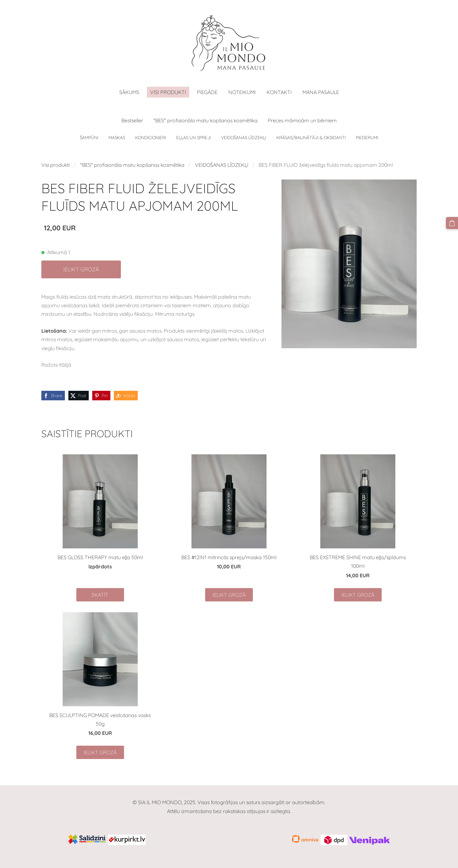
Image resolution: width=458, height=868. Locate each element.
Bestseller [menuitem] (132, 120)
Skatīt (100, 595)
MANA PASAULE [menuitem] (321, 92)
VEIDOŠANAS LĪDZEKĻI (222, 165)
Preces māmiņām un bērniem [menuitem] (302, 120)
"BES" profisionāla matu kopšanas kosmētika (132, 165)
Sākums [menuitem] (129, 92)
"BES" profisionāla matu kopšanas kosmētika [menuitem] (205, 120)
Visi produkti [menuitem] (168, 92)
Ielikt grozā (81, 269)
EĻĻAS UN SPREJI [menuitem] (194, 137)
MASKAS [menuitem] (117, 137)
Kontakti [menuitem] (279, 92)
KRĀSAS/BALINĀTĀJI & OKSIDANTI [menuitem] (311, 137)
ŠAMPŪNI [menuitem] (89, 137)
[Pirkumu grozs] (452, 223)
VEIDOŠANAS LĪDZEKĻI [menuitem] (244, 137)
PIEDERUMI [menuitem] (367, 137)
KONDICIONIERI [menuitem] (151, 137)
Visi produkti (56, 165)
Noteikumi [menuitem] (242, 92)
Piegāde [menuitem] (207, 92)
